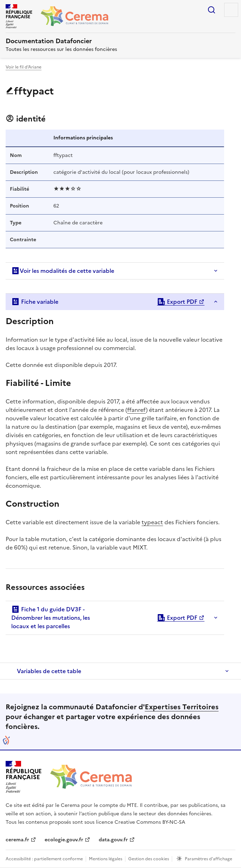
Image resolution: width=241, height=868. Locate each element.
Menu (231, 10)
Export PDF (177, 302)
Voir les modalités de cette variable (63, 271)
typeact (152, 522)
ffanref (136, 410)
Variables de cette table (49, 671)
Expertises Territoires (182, 707)
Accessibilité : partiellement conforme (44, 859)
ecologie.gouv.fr (64, 840)
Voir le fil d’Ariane (24, 67)
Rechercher (211, 10)
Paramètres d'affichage (209, 859)
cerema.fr (17, 840)
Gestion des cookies (149, 859)
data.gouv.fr (113, 840)
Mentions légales (106, 859)
